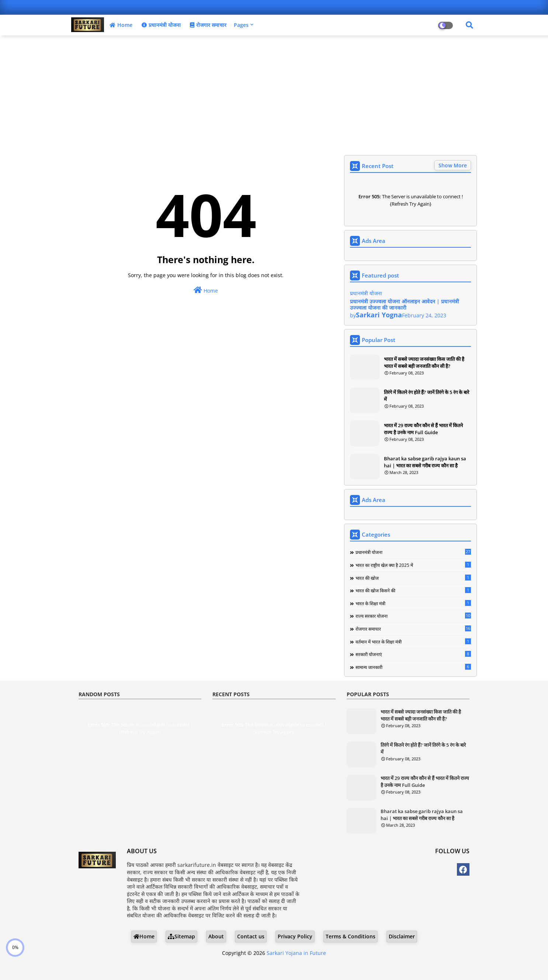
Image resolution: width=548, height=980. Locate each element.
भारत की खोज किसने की (413, 590)
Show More (453, 165)
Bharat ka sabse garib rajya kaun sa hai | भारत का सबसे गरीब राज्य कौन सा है (425, 462)
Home (120, 25)
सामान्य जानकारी (413, 667)
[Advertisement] (274, 94)
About (216, 936)
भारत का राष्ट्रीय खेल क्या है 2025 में (413, 565)
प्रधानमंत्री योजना (160, 25)
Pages (241, 25)
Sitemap (181, 936)
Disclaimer (402, 936)
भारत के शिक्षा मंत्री (413, 603)
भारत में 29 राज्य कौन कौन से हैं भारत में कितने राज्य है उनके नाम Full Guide (423, 429)
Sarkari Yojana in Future (296, 953)
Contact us (251, 936)
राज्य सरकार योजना (413, 616)
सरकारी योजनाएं (413, 654)
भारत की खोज (413, 578)
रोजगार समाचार (207, 25)
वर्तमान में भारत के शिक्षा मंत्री (413, 642)
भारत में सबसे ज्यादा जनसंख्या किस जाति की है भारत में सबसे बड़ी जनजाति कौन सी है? (424, 362)
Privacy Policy (295, 936)
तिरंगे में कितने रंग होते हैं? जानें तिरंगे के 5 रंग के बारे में (426, 395)
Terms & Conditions (351, 936)
